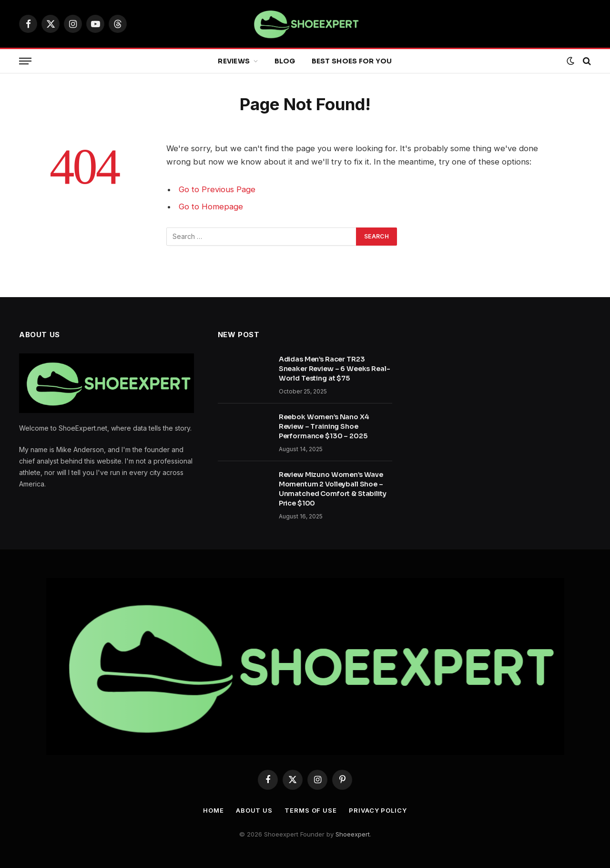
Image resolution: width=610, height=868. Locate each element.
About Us (254, 810)
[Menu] (25, 61)
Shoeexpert (353, 834)
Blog (285, 61)
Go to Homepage (211, 207)
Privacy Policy (378, 810)
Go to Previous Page (217, 189)
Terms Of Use (311, 810)
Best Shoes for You (352, 61)
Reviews (234, 61)
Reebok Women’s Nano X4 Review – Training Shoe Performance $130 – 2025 (324, 426)
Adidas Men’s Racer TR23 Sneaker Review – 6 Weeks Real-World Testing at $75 (335, 369)
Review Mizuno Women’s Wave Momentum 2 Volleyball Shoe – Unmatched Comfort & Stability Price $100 (333, 489)
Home (213, 810)
